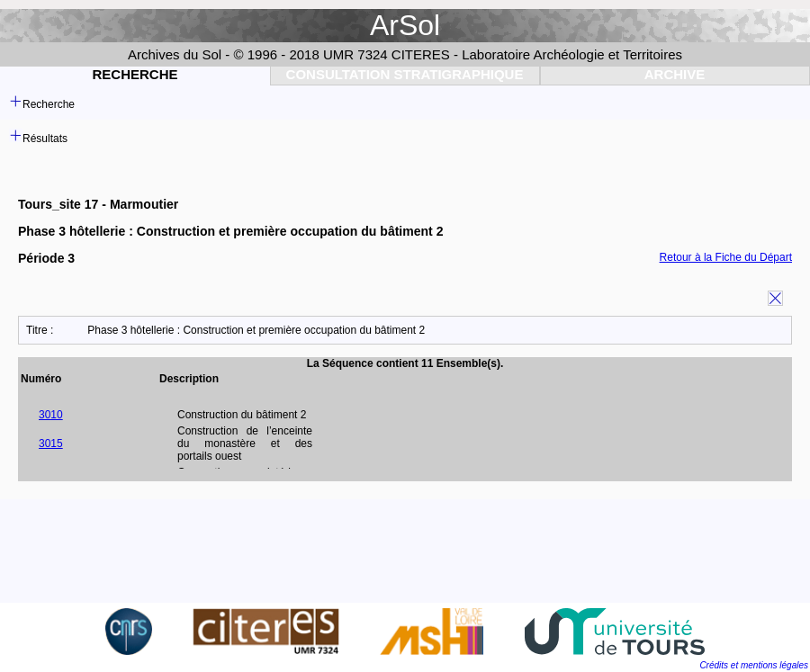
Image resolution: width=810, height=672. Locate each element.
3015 (51, 444)
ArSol (405, 25)
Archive (675, 74)
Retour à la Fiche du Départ (726, 257)
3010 (51, 415)
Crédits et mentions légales (754, 665)
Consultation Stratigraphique (405, 74)
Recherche (135, 74)
